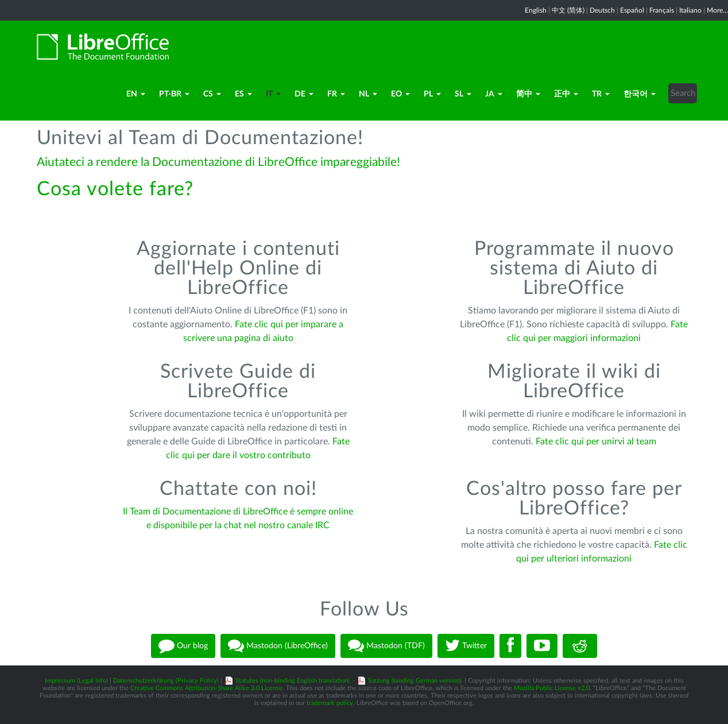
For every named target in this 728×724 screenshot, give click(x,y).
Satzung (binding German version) (415, 681)
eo (400, 94)
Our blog (183, 646)
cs (212, 94)
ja (494, 94)
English (536, 10)
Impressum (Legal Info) (76, 681)
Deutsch (602, 10)
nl (368, 94)
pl (432, 94)
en (136, 94)
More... (717, 10)
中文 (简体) (568, 10)
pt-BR (174, 94)
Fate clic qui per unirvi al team (596, 442)
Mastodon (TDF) (386, 646)
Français (662, 10)
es (243, 94)
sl (463, 94)
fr (336, 94)
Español (632, 10)
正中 (566, 94)
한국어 (640, 94)
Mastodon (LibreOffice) (278, 646)
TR (601, 94)
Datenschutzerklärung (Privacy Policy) (166, 681)
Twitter (466, 646)
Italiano (690, 10)
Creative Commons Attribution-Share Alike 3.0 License (206, 688)
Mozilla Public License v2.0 (552, 688)
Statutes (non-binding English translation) (293, 681)
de (304, 94)
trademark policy (330, 703)
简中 (528, 94)
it (273, 94)
